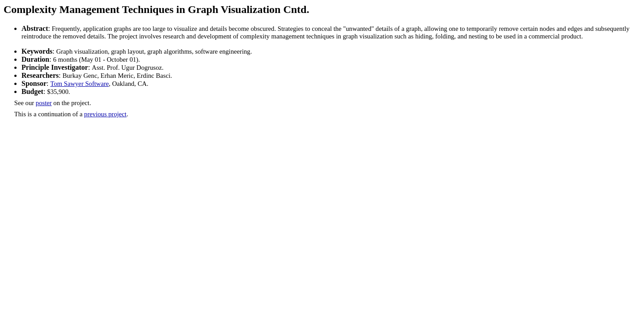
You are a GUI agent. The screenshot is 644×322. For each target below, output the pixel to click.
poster (44, 103)
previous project (105, 114)
